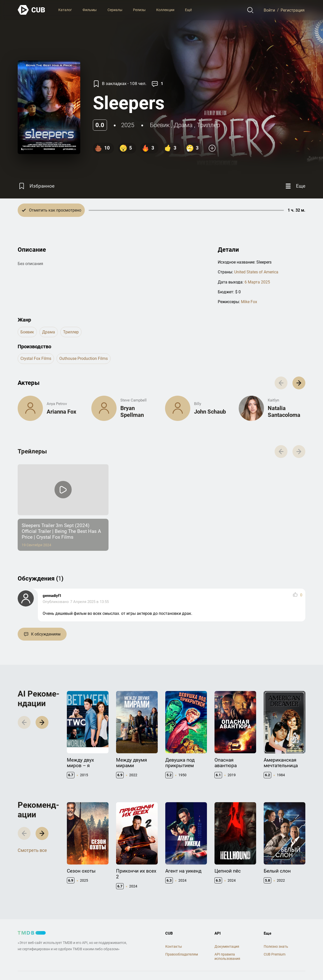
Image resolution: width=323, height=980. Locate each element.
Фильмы (90, 10)
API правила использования (227, 956)
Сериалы (115, 10)
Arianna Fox (61, 412)
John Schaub (210, 412)
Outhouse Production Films (84, 358)
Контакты (174, 946)
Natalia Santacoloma (284, 411)
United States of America (256, 272)
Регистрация (293, 10)
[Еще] (295, 186)
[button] (299, 383)
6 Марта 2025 (257, 282)
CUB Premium (275, 954)
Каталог (65, 10)
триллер (208, 125)
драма (183, 125)
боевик (160, 125)
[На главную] (32, 10)
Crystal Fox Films (36, 358)
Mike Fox (249, 302)
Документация (227, 946)
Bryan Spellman (132, 411)
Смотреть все (32, 850)
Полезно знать (276, 946)
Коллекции (165, 10)
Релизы (139, 10)
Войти (269, 10)
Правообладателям (182, 954)
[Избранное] (36, 186)
